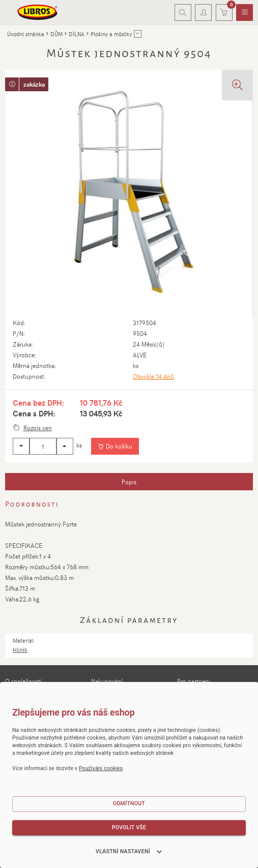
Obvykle (153, 376)
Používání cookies (101, 768)
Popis (129, 482)
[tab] (129, 482)
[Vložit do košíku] (115, 446)
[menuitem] (245, 13)
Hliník (20, 650)
